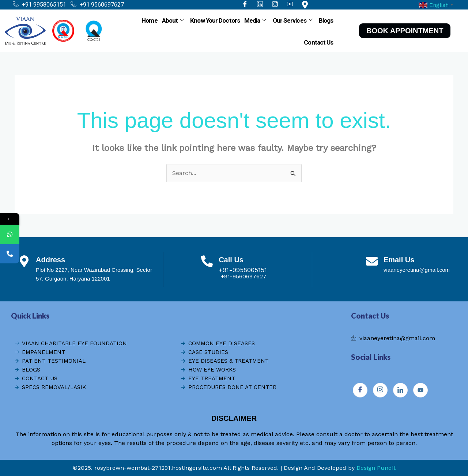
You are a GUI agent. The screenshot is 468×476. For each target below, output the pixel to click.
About (173, 20)
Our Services (292, 20)
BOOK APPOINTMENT (405, 31)
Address (50, 260)
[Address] (24, 261)
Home (149, 20)
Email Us (399, 260)
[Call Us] (207, 261)
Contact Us (318, 42)
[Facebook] (360, 390)
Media (255, 20)
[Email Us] (372, 261)
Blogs (326, 20)
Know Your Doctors (215, 20)
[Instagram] (380, 390)
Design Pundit (376, 468)
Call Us (231, 260)
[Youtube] (420, 390)
